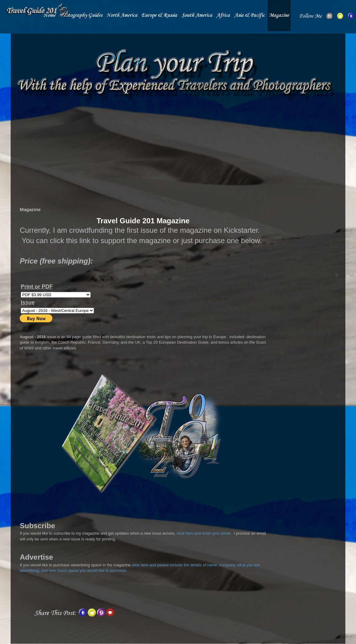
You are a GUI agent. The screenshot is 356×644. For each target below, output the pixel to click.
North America (122, 15)
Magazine (279, 15)
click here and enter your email (203, 533)
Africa (223, 15)
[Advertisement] (143, 154)
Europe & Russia (159, 15)
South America (197, 15)
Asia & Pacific (250, 15)
